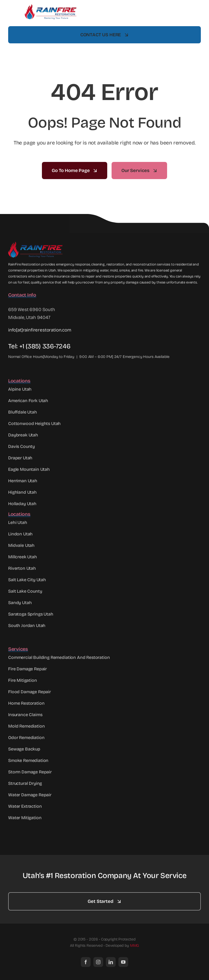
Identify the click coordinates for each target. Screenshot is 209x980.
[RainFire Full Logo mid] (51, 7)
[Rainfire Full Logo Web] (35, 244)
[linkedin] (111, 962)
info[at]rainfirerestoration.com (40, 330)
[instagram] (98, 962)
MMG (135, 946)
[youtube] (123, 962)
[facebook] (86, 962)
